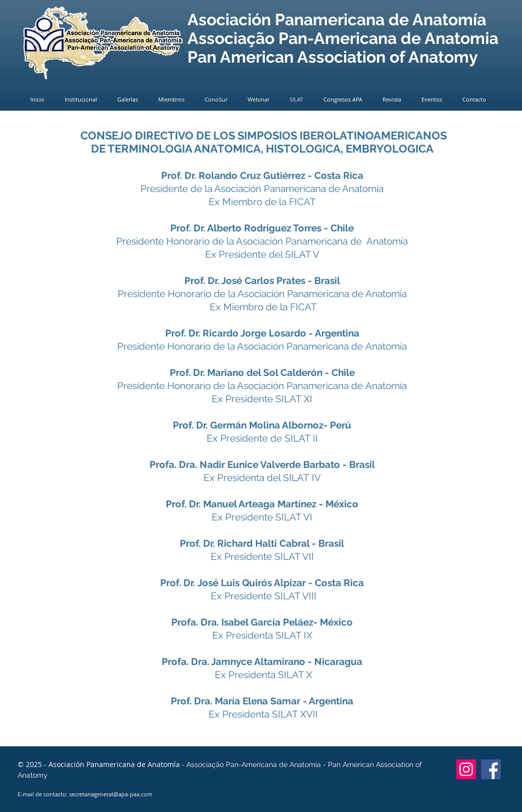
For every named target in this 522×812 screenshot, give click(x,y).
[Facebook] (491, 769)
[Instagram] (466, 769)
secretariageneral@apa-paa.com (111, 794)
